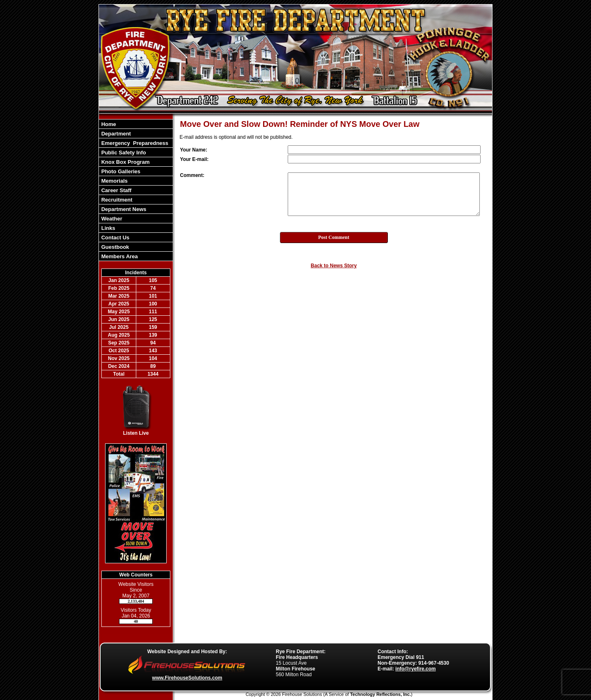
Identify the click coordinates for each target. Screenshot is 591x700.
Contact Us (115, 238)
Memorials (114, 181)
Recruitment (116, 200)
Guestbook (115, 247)
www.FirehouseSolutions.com (187, 678)
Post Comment (334, 237)
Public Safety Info (123, 153)
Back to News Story (334, 266)
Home (108, 124)
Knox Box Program (125, 162)
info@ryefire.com (415, 669)
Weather (111, 219)
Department (115, 134)
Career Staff (116, 190)
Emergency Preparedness (134, 143)
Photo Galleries (120, 171)
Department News (123, 209)
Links (108, 228)
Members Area (119, 256)
